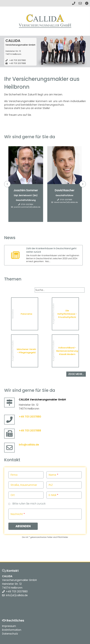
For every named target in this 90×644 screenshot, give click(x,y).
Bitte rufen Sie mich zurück (29, 504)
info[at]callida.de (17, 595)
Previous (7, 184)
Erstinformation (12, 630)
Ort (13, 495)
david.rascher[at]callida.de (66, 202)
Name (52, 475)
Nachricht (17, 514)
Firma (14, 475)
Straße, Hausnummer (24, 485)
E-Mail (52, 495)
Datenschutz (10, 634)
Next (83, 184)
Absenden (23, 526)
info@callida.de (29, 445)
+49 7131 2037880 (17, 60)
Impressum (9, 626)
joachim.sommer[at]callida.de (27, 207)
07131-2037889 (66, 200)
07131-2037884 (27, 204)
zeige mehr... (76, 374)
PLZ (51, 485)
